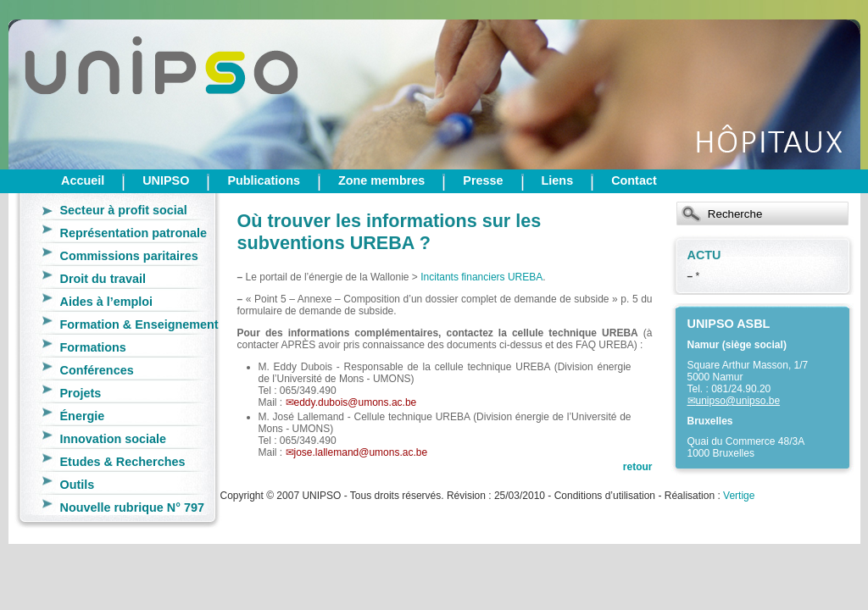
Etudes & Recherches (123, 462)
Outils (78, 485)
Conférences (97, 370)
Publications (264, 180)
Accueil (83, 180)
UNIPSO (166, 180)
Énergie (83, 416)
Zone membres (381, 180)
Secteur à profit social (124, 210)
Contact (634, 180)
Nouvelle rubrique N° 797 (133, 507)
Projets (81, 393)
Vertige (739, 496)
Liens (558, 180)
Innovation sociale (114, 439)
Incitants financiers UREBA (481, 277)
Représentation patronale (134, 233)
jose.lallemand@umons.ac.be (361, 452)
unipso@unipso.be (738, 401)
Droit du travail (103, 279)
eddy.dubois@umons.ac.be (356, 402)
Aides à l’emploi (107, 302)
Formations (93, 347)
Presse (483, 180)
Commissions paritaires (129, 256)
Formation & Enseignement (139, 324)
